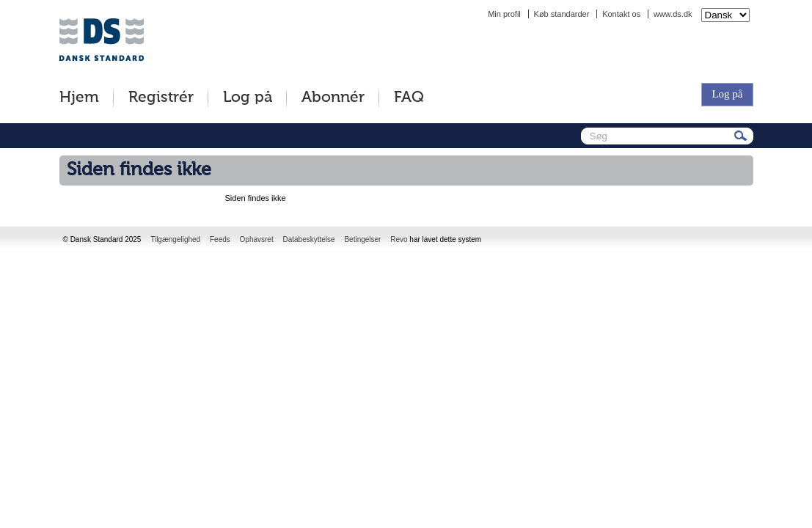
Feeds (220, 239)
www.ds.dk (673, 14)
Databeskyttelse (308, 239)
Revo (399, 239)
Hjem (79, 98)
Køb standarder (562, 14)
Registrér (161, 98)
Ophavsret (257, 239)
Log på (248, 98)
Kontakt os (621, 14)
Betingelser (362, 239)
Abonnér (333, 98)
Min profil (504, 14)
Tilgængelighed (175, 239)
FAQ (409, 98)
